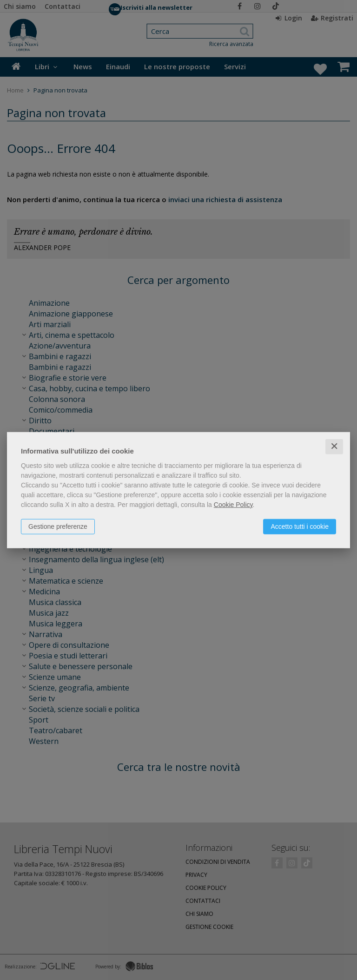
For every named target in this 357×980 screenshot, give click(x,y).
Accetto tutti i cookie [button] (300, 526)
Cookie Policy (233, 505)
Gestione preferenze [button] (58, 526)
